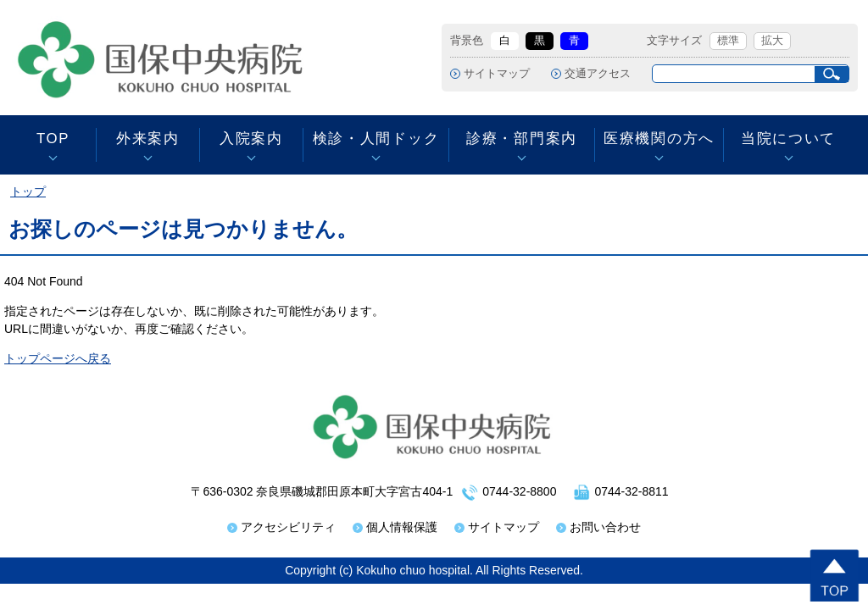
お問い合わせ (605, 527)
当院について (788, 139)
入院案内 (251, 139)
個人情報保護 (402, 527)
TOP (53, 139)
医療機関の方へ (659, 139)
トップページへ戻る (58, 358)
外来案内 (148, 139)
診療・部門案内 (522, 139)
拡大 (772, 41)
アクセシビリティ (288, 527)
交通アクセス (598, 74)
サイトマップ (497, 74)
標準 (728, 41)
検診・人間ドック (376, 139)
